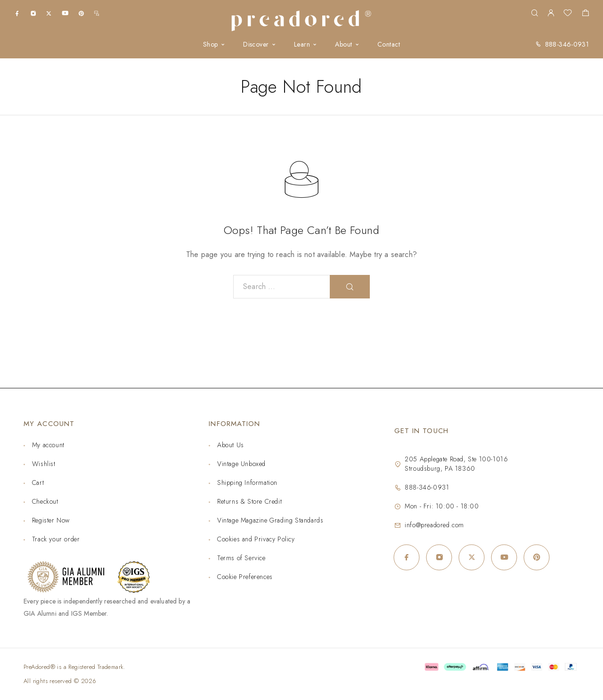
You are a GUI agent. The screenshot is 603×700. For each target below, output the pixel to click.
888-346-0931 (567, 44)
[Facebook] (17, 13)
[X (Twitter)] (49, 13)
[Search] (534, 13)
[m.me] (97, 13)
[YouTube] (65, 13)
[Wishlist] (568, 14)
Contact (389, 44)
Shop (211, 44)
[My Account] (551, 13)
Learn (302, 44)
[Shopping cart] (585, 14)
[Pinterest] (81, 13)
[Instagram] (33, 13)
